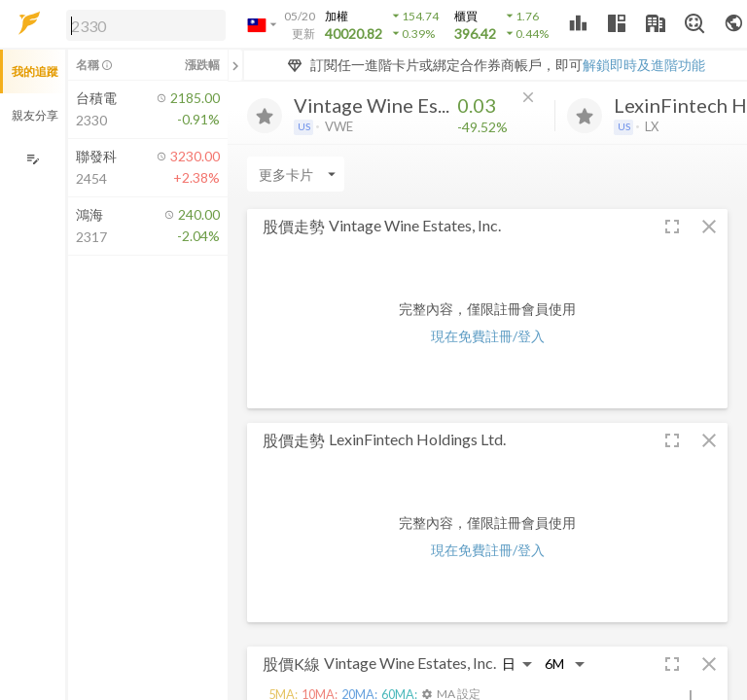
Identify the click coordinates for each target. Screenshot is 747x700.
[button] (142, 24)
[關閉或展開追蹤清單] (235, 65)
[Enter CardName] (296, 174)
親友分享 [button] (35, 115)
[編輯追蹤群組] (33, 159)
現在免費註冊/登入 (488, 336)
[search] (146, 25)
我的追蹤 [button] (35, 71)
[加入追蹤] (265, 116)
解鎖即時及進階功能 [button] (644, 65)
